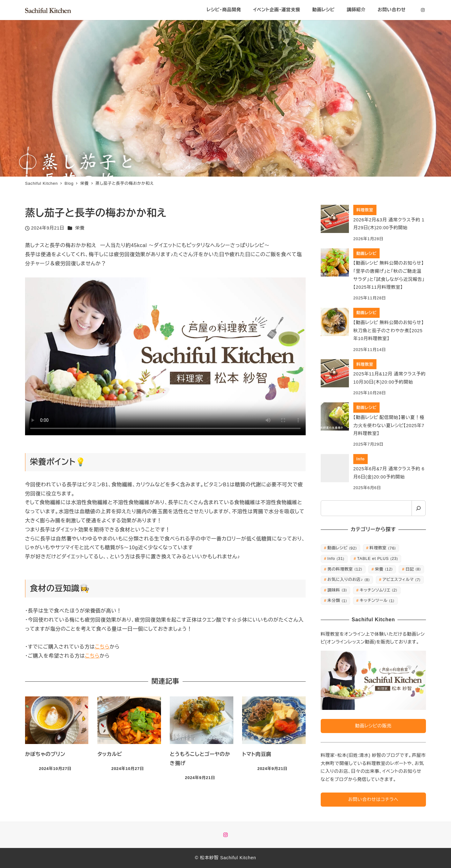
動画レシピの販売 (373, 726)
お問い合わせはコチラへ (373, 799)
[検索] (419, 508)
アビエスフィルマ (401, 579)
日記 (413, 569)
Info (336, 558)
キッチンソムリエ (379, 590)
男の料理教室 (345, 569)
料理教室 (383, 548)
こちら (102, 647)
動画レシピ (342, 548)
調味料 (337, 590)
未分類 (337, 600)
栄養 (80, 228)
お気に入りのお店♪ (348, 579)
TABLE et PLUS (378, 558)
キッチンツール (377, 600)
